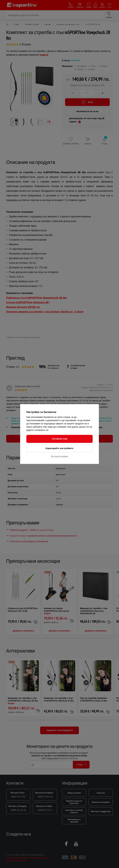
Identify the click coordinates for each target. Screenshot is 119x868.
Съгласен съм (60, 439)
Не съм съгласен (59, 456)
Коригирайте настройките (59, 448)
